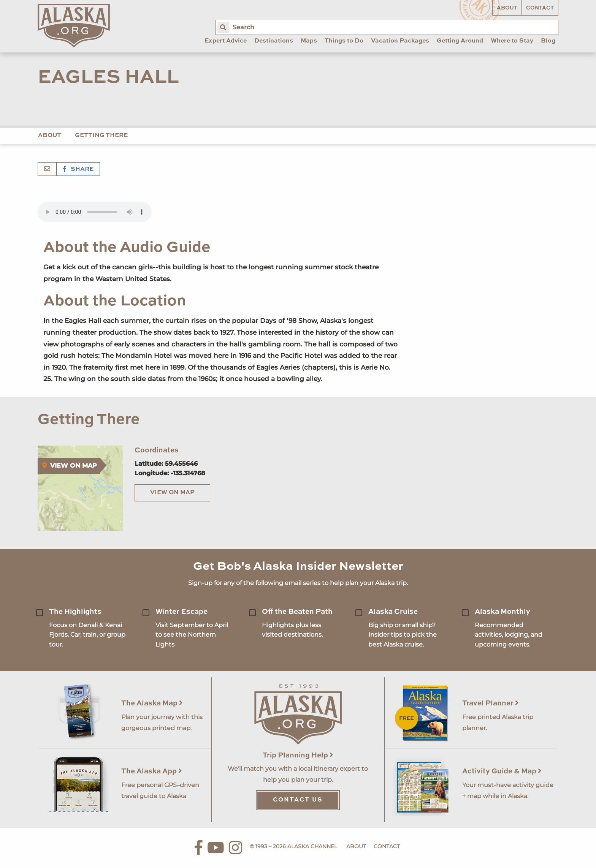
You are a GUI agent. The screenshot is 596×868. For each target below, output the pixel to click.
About (507, 8)
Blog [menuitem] (548, 41)
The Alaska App (152, 771)
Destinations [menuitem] (274, 41)
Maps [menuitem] (309, 41)
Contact (540, 8)
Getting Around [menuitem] (460, 41)
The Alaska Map (152, 703)
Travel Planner (491, 703)
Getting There (101, 136)
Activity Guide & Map (502, 771)
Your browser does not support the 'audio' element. (95, 212)
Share (78, 169)
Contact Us (298, 800)
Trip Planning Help (298, 755)
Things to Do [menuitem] (344, 41)
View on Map (172, 493)
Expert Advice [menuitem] (226, 41)
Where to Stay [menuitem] (512, 41)
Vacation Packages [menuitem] (400, 41)
